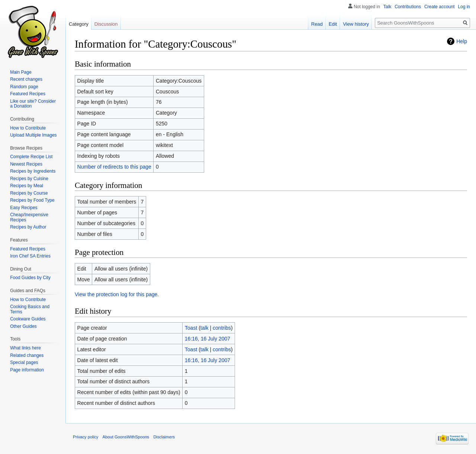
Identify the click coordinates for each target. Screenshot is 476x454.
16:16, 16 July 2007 (208, 339)
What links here (25, 348)
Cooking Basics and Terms (30, 309)
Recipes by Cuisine (29, 179)
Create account (439, 7)
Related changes (27, 355)
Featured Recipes (28, 94)
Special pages (24, 362)
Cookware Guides (28, 319)
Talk (387, 7)
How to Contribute (28, 128)
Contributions (408, 7)
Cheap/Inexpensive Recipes (29, 217)
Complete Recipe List (31, 157)
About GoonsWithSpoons (126, 437)
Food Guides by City (30, 278)
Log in (464, 7)
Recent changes (26, 79)
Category (79, 24)
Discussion (106, 24)
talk (205, 328)
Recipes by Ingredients (33, 171)
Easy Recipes (24, 208)
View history (356, 24)
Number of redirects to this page (114, 167)
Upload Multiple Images (33, 135)
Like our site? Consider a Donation (33, 104)
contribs (222, 328)
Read (317, 24)
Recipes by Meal (27, 186)
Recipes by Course (29, 193)
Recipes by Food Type (32, 200)
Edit (333, 24)
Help (462, 41)
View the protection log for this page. (117, 294)
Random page (24, 87)
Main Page (21, 72)
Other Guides (23, 326)
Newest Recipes (26, 164)
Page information (27, 370)
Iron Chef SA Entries (30, 256)
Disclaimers (164, 437)
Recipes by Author (28, 227)
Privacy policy (86, 437)
